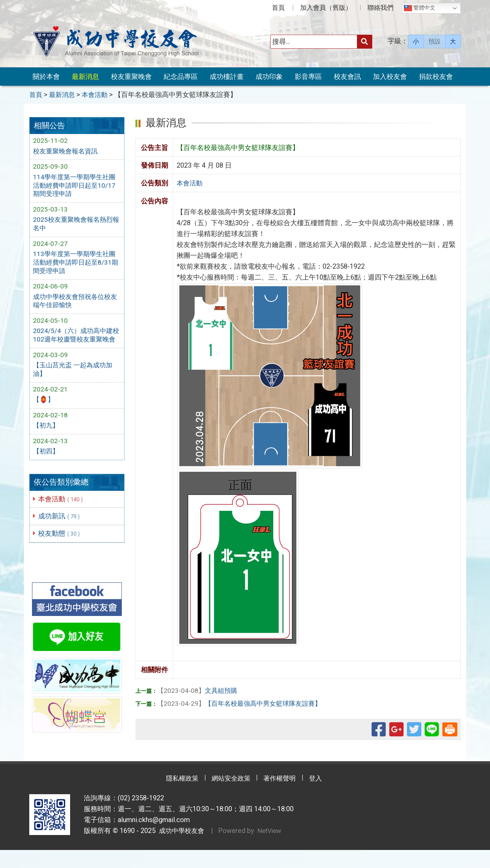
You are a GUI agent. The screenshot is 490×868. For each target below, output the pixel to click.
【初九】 (47, 442)
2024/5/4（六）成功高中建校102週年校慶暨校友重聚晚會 (76, 345)
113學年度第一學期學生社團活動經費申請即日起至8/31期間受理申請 (76, 266)
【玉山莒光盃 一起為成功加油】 (75, 385)
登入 (322, 797)
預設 (435, 41)
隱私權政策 (177, 797)
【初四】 (47, 468)
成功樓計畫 (227, 77)
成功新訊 (60, 534)
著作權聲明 (282, 797)
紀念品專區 (181, 77)
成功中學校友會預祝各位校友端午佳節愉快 (74, 305)
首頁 (278, 8)
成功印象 (269, 77)
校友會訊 (347, 77)
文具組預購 (198, 690)
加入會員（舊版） (326, 8)
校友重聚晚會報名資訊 (67, 151)
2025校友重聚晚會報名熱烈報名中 (75, 226)
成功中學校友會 (181, 849)
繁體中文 (420, 8)
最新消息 (85, 77)
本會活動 (62, 516)
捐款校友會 (436, 77)
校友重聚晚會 (131, 77)
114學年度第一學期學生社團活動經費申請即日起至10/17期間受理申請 (76, 186)
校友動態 (60, 551)
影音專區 (308, 77)
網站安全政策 (230, 797)
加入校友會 (390, 77)
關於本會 (46, 77)
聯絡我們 (380, 8)
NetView (273, 849)
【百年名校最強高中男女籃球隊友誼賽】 (243, 703)
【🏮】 (44, 416)
